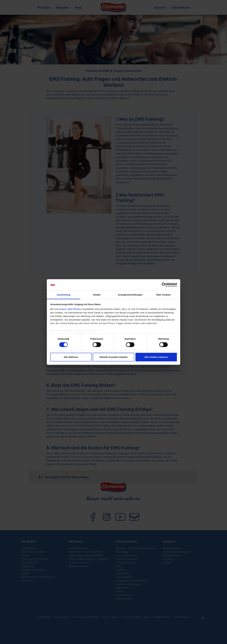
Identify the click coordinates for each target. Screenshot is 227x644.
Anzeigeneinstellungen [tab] (130, 295)
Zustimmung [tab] (63, 295)
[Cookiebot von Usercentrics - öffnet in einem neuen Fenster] (164, 285)
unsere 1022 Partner (70, 309)
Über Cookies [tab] (164, 295)
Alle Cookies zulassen (156, 357)
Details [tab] (97, 295)
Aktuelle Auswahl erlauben (113, 357)
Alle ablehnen (71, 357)
